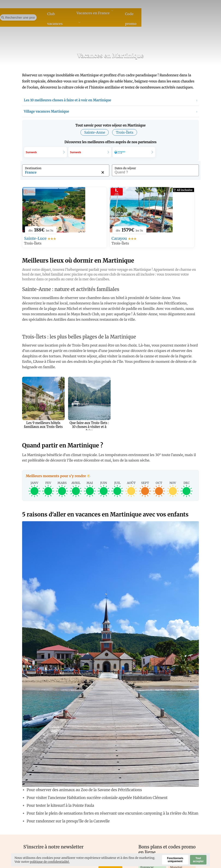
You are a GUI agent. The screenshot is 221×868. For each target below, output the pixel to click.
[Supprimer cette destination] (103, 172)
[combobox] (66, 173)
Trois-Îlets (124, 132)
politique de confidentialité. (50, 862)
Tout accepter (198, 860)
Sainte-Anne (95, 132)
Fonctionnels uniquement (175, 860)
